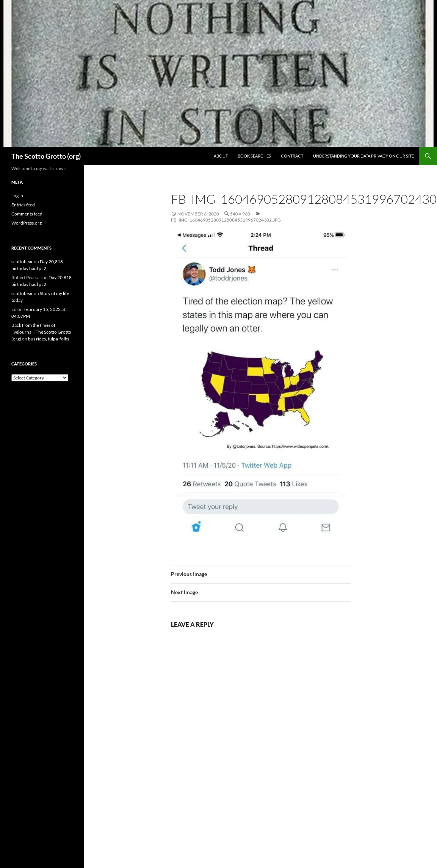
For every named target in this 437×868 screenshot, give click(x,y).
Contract (292, 156)
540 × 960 (240, 214)
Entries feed (23, 205)
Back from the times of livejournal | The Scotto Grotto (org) (41, 332)
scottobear (22, 261)
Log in (17, 196)
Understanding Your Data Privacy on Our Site (363, 156)
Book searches (254, 156)
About (221, 156)
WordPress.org (27, 223)
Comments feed (27, 214)
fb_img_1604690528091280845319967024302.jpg (226, 220)
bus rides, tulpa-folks (49, 339)
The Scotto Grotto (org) (46, 156)
